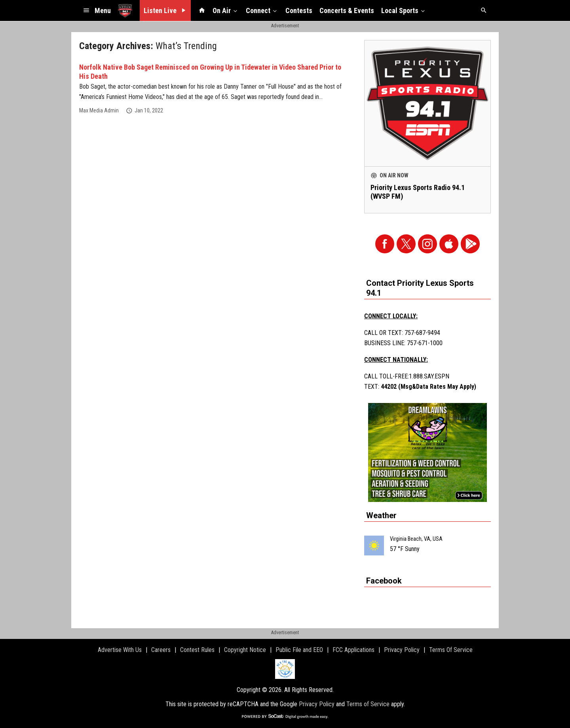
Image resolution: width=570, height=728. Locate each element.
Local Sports (404, 10)
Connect (262, 10)
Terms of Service (368, 704)
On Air (226, 10)
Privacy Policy (317, 704)
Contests (299, 10)
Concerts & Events (347, 10)
